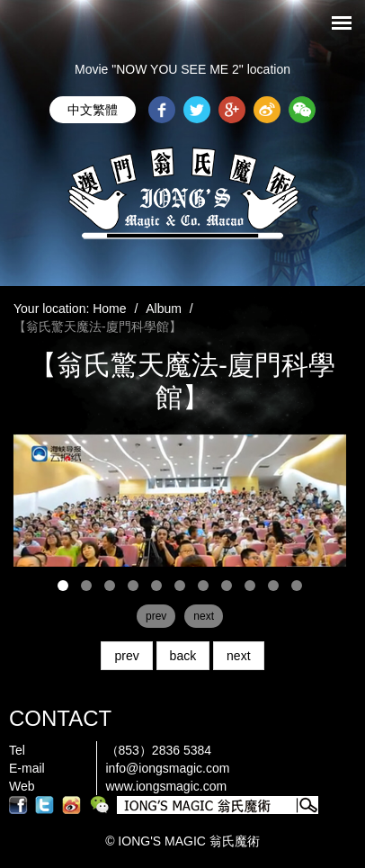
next (238, 656)
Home (109, 309)
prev (126, 656)
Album (164, 309)
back (183, 656)
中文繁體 (93, 110)
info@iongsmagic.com (168, 768)
